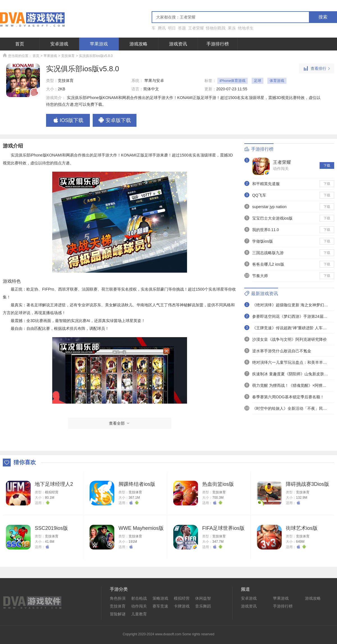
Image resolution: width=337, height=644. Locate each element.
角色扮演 (118, 598)
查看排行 (316, 69)
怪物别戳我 (216, 28)
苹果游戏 (99, 44)
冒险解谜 (118, 614)
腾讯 (162, 28)
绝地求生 (246, 28)
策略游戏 (160, 598)
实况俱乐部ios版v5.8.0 (96, 56)
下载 (327, 165)
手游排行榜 (218, 44)
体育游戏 (277, 81)
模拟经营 (52, 492)
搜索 (323, 17)
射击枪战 (139, 598)
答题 (182, 28)
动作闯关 (281, 169)
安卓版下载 (115, 121)
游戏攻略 (138, 44)
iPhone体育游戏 (233, 81)
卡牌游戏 (182, 606)
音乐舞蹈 (203, 606)
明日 (172, 28)
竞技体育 (68, 56)
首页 (20, 44)
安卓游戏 (59, 44)
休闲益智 (203, 598)
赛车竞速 (160, 606)
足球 (258, 81)
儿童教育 (139, 614)
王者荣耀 (196, 28)
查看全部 (120, 423)
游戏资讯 (178, 44)
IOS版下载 (68, 121)
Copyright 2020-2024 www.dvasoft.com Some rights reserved (168, 634)
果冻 (232, 28)
